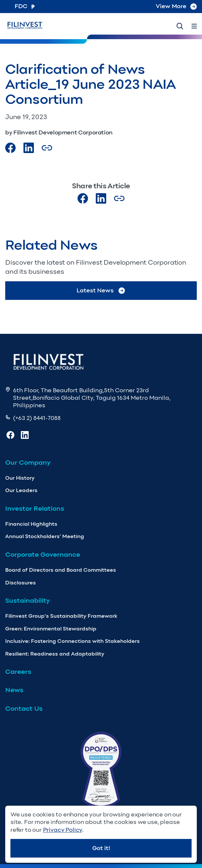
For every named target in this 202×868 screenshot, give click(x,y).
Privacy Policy (63, 830)
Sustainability (28, 600)
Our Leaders (21, 490)
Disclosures (21, 583)
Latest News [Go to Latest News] (101, 291)
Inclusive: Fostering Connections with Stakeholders (72, 641)
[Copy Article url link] (47, 148)
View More (176, 6)
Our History (20, 478)
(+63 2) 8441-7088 (37, 418)
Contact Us (24, 708)
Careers (18, 672)
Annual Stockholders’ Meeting (45, 536)
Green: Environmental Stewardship (51, 629)
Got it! (101, 848)
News (14, 690)
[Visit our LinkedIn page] (101, 198)
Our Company (28, 462)
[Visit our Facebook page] (10, 148)
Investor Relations (35, 508)
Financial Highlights (31, 524)
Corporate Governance (43, 554)
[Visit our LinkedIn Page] (29, 148)
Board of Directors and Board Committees (61, 570)
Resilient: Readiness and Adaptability (55, 654)
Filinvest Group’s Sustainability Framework (61, 616)
